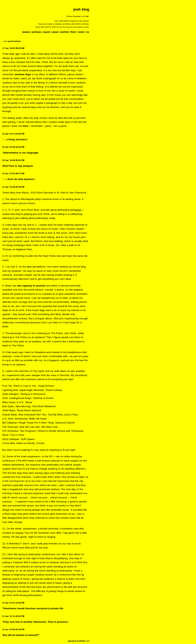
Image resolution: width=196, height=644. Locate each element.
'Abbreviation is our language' (20, 153)
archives (36, 32)
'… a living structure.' (15, 139)
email (81, 32)
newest (26, 32)
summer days (23, 74)
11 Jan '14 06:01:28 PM (13, 629)
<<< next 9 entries (12, 41)
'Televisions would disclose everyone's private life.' (33, 608)
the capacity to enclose (31, 286)
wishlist (65, 32)
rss (87, 32)
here (25, 126)
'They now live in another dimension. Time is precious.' (36, 622)
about (55, 32)
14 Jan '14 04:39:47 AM (13, 173)
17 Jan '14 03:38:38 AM (13, 48)
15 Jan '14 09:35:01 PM (13, 160)
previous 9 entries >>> (79, 641)
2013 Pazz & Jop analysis (18, 166)
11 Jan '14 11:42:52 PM (13, 616)
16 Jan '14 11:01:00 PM (13, 134)
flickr (73, 32)
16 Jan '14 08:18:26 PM (13, 147)
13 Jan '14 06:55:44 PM (13, 187)
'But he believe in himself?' (21, 635)
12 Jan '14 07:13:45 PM (13, 603)
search (47, 32)
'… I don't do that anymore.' (19, 179)
